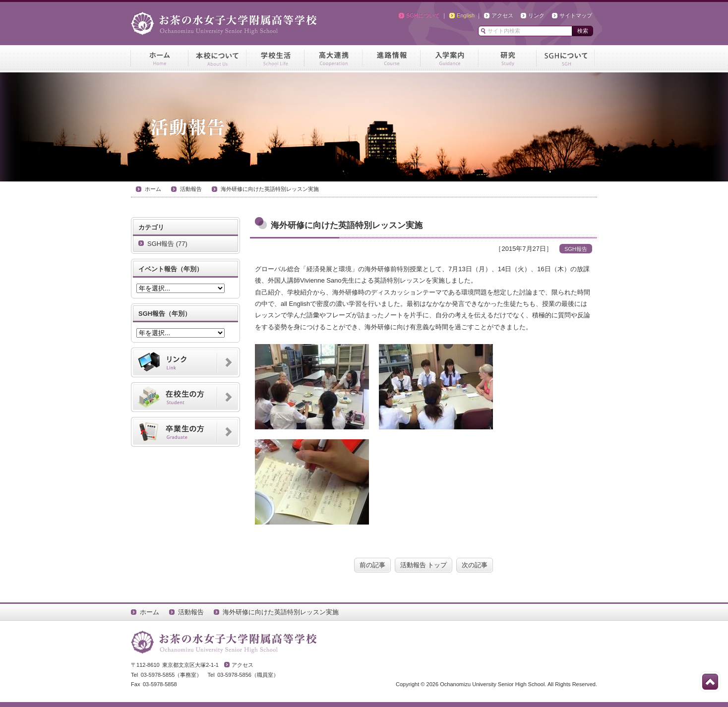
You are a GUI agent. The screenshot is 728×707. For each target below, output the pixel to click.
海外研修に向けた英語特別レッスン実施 (270, 189)
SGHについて (423, 15)
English (466, 15)
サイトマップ (576, 15)
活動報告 (191, 189)
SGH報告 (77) (167, 244)
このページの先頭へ (710, 682)
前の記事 (372, 565)
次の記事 (475, 565)
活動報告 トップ (424, 565)
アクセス (502, 15)
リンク (536, 15)
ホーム (153, 189)
